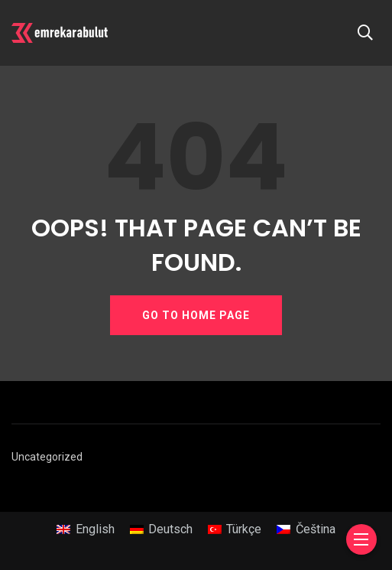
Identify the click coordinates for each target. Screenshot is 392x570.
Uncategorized (47, 457)
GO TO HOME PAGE (196, 315)
